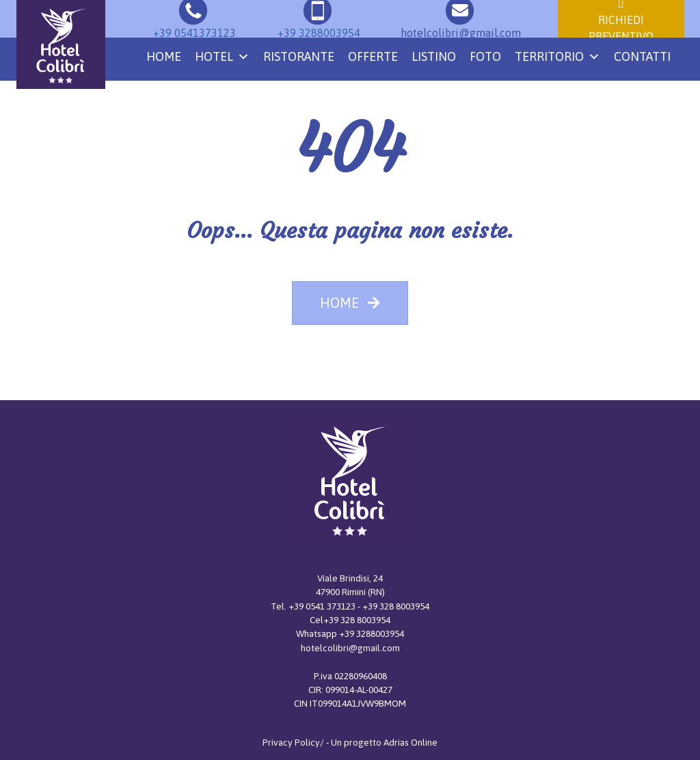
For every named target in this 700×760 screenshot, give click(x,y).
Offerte (373, 56)
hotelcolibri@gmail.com (350, 648)
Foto (485, 56)
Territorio (557, 57)
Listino (434, 56)
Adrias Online (410, 742)
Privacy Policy (291, 742)
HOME (350, 303)
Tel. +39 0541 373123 (314, 606)
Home (164, 56)
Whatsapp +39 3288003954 (350, 633)
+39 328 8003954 (396, 606)
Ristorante (299, 56)
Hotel (222, 57)
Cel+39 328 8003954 (350, 620)
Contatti (642, 56)
